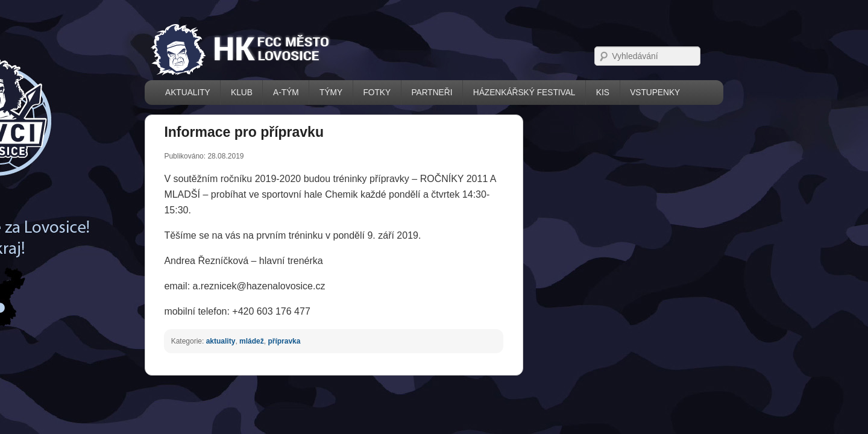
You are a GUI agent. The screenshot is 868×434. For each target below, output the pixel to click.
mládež (199, 327)
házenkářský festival (470, 93)
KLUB (188, 93)
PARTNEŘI (378, 93)
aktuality (168, 327)
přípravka (232, 327)
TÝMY (277, 93)
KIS (549, 93)
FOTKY (323, 93)
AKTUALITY (134, 93)
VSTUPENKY (601, 93)
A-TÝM (232, 93)
